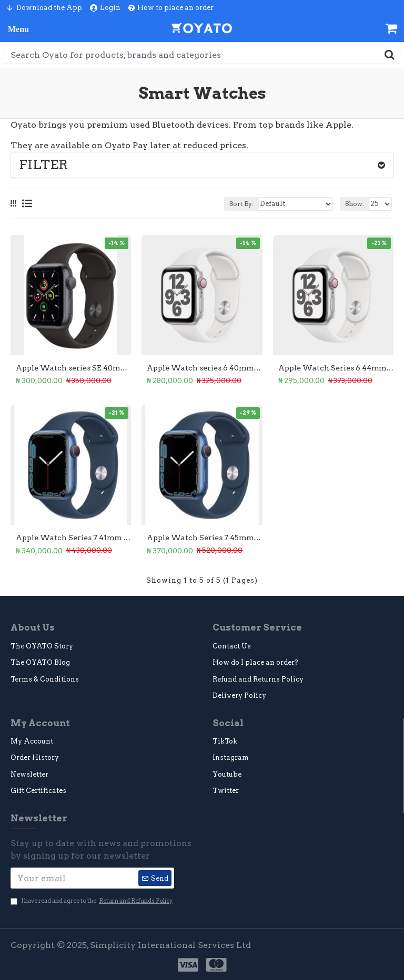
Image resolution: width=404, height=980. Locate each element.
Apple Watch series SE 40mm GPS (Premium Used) (73, 368)
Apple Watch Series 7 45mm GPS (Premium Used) (204, 538)
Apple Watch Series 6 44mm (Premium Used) (336, 368)
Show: (355, 204)
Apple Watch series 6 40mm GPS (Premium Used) (204, 368)
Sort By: (241, 204)
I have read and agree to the (92, 901)
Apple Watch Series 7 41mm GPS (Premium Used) (73, 538)
